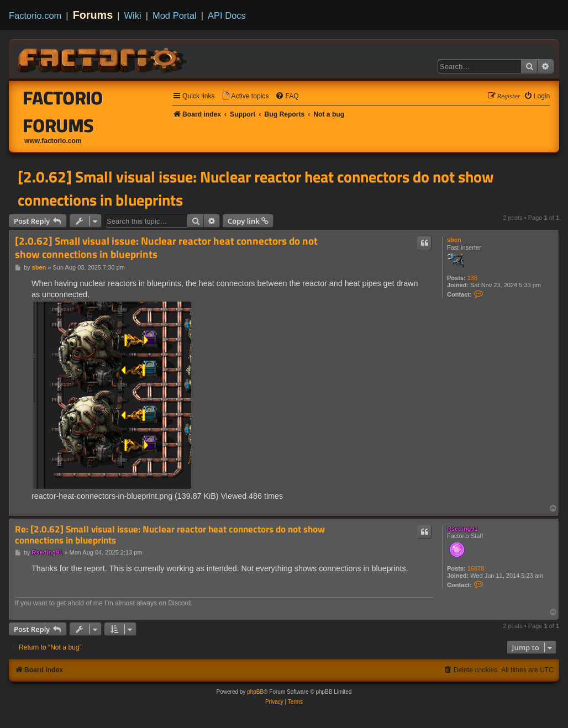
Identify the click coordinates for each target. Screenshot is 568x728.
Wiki (133, 15)
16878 (476, 568)
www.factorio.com (53, 141)
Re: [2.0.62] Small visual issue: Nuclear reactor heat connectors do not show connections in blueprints (170, 535)
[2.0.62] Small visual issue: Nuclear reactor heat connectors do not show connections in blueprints (256, 188)
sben (454, 240)
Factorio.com (35, 15)
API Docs (227, 15)
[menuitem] (245, 96)
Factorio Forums (63, 112)
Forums (93, 15)
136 (472, 278)
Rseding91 (462, 529)
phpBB (255, 692)
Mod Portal (175, 15)
